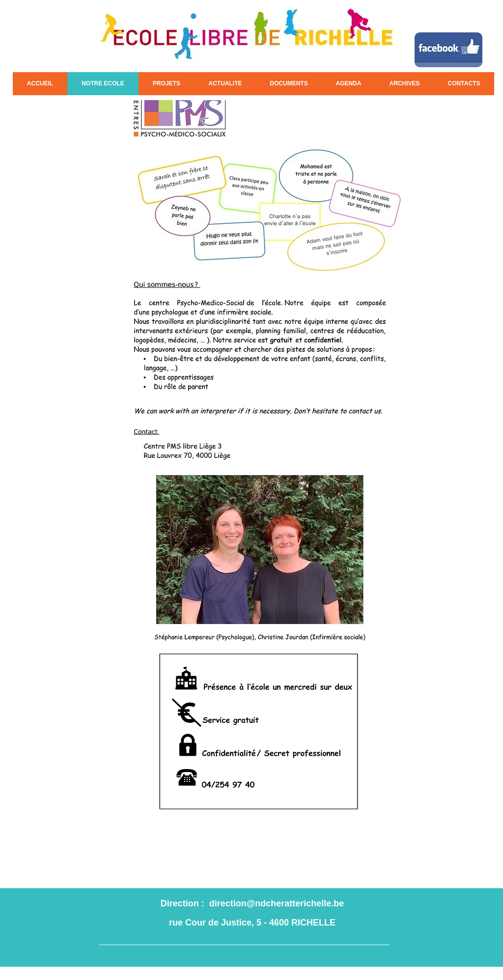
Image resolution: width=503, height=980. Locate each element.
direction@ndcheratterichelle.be (277, 903)
